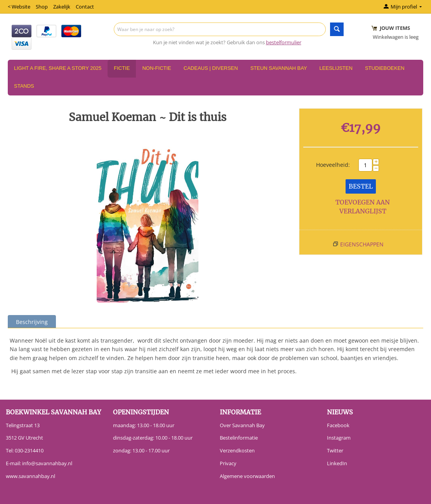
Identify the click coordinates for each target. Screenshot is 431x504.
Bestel (361, 186)
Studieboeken (385, 68)
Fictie (122, 68)
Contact (85, 7)
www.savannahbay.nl (30, 476)
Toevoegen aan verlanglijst (363, 207)
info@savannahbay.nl (47, 463)
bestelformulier (284, 42)
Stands (24, 86)
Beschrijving (32, 322)
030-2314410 (29, 450)
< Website (19, 7)
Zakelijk (62, 7)
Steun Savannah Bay (279, 68)
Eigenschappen (362, 244)
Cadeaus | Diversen (211, 68)
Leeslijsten (336, 68)
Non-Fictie (156, 68)
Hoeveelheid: (333, 165)
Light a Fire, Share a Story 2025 (58, 68)
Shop (42, 7)
